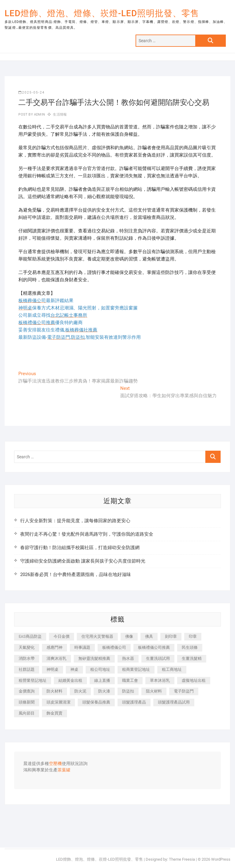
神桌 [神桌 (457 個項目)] (74, 669)
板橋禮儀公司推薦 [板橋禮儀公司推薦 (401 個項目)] (154, 647)
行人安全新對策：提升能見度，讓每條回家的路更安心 (75, 521)
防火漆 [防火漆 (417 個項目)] (104, 691)
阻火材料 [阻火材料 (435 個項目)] (154, 691)
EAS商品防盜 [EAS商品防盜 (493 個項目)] (30, 636)
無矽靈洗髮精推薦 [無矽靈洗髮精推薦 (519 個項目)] (94, 658)
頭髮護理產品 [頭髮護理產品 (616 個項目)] (134, 702)
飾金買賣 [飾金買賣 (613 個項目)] (54, 713)
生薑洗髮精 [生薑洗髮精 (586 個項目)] (192, 658)
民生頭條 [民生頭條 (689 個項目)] (190, 647)
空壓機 (55, 764)
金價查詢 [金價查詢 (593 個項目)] (27, 691)
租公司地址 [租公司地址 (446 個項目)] (100, 669)
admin (39, 115)
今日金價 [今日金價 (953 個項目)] (62, 636)
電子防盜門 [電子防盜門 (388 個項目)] (184, 691)
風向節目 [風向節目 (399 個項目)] (27, 713)
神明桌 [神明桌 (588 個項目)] (52, 669)
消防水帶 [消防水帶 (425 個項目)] (27, 658)
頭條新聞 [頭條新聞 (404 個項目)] (27, 702)
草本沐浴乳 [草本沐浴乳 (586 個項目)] (160, 680)
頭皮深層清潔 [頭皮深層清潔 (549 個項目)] (58, 702)
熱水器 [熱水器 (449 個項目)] (128, 658)
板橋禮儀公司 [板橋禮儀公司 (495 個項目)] (114, 647)
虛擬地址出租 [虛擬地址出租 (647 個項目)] (194, 680)
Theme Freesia (182, 859)
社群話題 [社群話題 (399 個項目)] (27, 669)
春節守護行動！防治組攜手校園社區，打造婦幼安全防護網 (80, 548)
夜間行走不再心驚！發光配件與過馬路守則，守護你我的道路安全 (87, 534)
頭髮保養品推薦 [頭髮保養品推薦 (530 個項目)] (96, 702)
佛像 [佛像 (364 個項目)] (129, 636)
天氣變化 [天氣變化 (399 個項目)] (27, 647)
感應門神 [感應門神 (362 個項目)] (54, 647)
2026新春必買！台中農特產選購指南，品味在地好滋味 (76, 574)
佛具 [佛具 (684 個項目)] (149, 636)
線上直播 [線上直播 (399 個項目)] (102, 680)
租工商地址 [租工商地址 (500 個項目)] (172, 669)
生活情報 (60, 115)
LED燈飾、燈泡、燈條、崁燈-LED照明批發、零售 (102, 13)
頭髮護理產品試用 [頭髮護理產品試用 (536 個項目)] (174, 702)
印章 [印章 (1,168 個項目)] (193, 636)
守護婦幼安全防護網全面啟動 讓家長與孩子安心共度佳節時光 (83, 561)
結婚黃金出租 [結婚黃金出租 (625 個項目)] (70, 680)
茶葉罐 (64, 770)
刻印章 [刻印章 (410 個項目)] (171, 636)
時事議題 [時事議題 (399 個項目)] (82, 647)
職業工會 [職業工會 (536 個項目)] (130, 680)
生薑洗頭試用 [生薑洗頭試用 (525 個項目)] (158, 658)
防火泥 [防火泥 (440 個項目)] (80, 691)
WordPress (221, 859)
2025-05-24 (32, 92)
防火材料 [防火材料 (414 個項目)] (54, 691)
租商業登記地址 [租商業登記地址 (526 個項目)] (136, 669)
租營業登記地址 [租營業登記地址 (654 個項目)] (33, 680)
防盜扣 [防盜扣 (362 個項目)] (128, 691)
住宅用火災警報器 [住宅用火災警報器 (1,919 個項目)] (97, 636)
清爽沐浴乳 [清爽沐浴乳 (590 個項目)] (56, 658)
